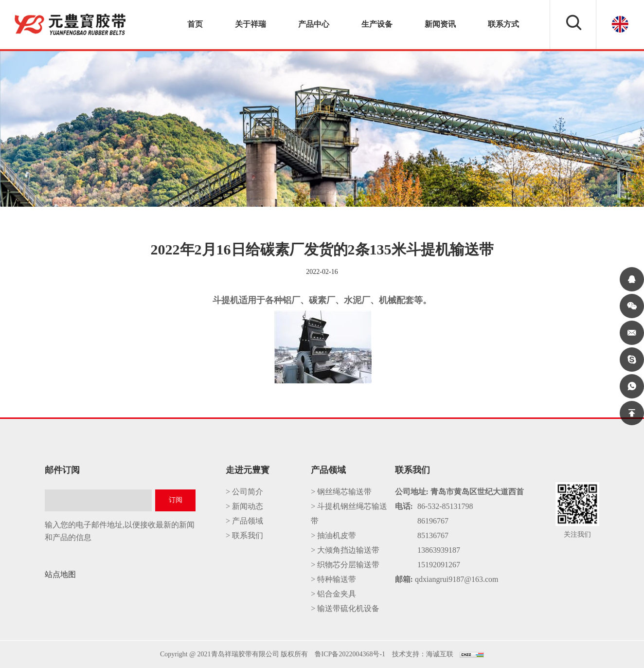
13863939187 (439, 550)
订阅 (176, 500)
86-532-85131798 (445, 506)
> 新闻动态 (244, 506)
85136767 (433, 535)
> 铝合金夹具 (333, 594)
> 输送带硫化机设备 (345, 608)
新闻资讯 (440, 24)
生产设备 (377, 24)
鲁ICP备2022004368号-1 (350, 654)
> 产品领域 (244, 521)
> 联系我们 (244, 535)
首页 (195, 24)
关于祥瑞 (250, 24)
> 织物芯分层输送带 (345, 565)
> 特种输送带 (333, 579)
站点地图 (60, 574)
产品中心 (314, 24)
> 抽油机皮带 (333, 535)
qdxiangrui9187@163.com (457, 579)
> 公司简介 (244, 492)
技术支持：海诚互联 (423, 654)
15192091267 (439, 565)
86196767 (433, 521)
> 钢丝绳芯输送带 (341, 492)
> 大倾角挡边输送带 (345, 550)
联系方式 (503, 24)
